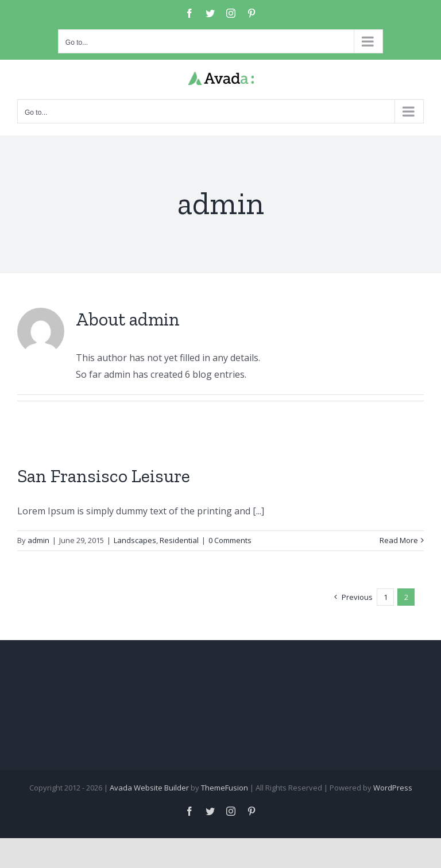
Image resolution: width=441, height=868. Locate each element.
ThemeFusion (225, 788)
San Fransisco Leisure (104, 476)
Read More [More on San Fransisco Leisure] (399, 540)
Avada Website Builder (149, 788)
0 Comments (230, 540)
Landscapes (135, 540)
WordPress (393, 788)
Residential (179, 540)
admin (38, 540)
